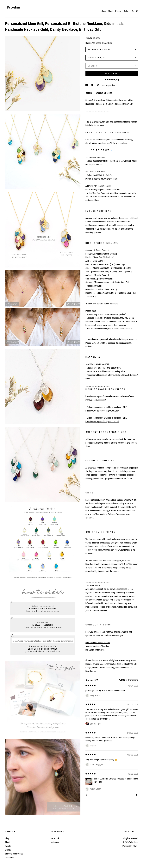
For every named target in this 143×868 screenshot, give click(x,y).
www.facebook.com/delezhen (98, 642)
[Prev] (87, 796)
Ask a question (109, 85)
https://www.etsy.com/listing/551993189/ (102, 411)
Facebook (55, 838)
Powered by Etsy (130, 846)
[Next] (137, 795)
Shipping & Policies (104, 93)
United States (102, 43)
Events (118, 11)
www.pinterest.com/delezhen (97, 646)
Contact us (10, 857)
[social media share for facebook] (87, 85)
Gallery (126, 11)
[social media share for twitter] (93, 85)
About (111, 11)
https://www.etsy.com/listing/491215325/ (102, 421)
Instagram (55, 842)
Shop (104, 11)
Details (89, 93)
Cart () (135, 11)
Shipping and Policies (14, 854)
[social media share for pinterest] (98, 85)
